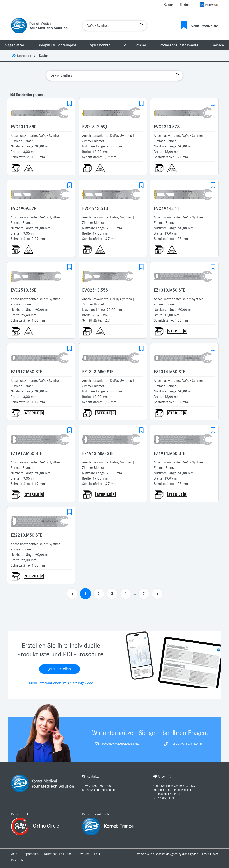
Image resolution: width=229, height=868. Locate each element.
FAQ (97, 854)
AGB (14, 854)
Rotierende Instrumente (179, 45)
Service (218, 45)
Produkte (18, 860)
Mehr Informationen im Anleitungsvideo (61, 683)
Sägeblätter (15, 45)
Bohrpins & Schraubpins (57, 45)
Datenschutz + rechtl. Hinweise (66, 854)
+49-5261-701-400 (187, 744)
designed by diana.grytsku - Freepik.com (192, 854)
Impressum (31, 854)
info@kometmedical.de (120, 744)
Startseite (21, 56)
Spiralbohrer (100, 45)
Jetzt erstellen (59, 669)
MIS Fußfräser (135, 45)
